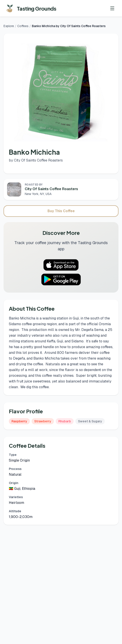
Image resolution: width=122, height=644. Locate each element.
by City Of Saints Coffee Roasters (36, 160)
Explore (9, 26)
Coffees (23, 26)
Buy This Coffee (61, 211)
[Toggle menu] (112, 8)
